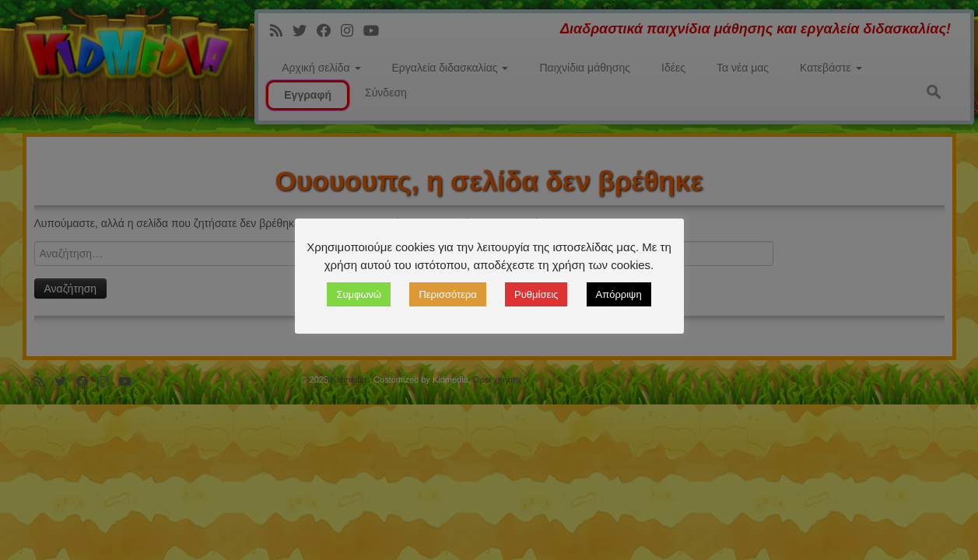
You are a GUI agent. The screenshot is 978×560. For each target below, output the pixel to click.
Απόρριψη (619, 294)
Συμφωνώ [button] (359, 294)
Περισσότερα (447, 294)
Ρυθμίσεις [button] (536, 294)
